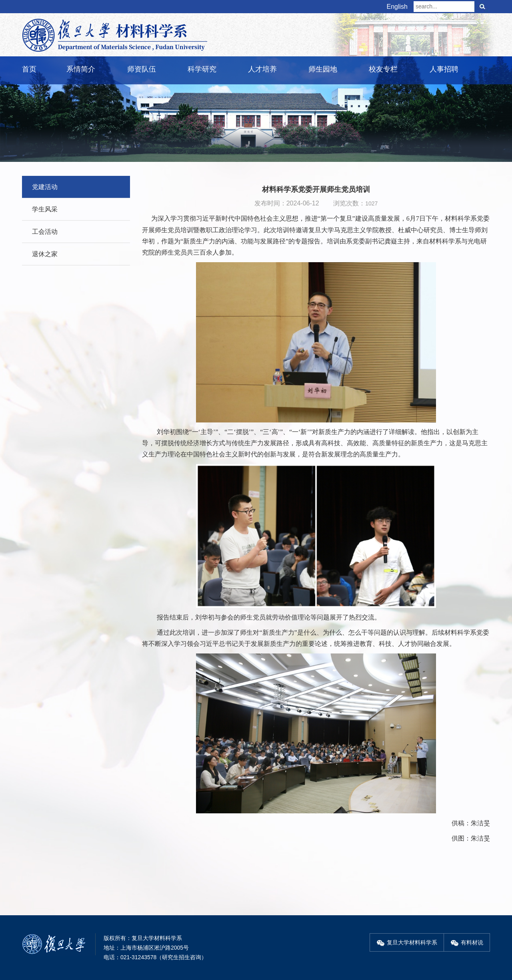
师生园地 (323, 69)
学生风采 (45, 209)
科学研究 (202, 69)
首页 (29, 69)
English (397, 7)
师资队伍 (142, 69)
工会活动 (45, 232)
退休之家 (45, 254)
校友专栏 (383, 69)
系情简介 (81, 69)
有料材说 (467, 942)
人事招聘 (444, 69)
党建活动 (45, 187)
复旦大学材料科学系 (407, 942)
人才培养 (262, 69)
